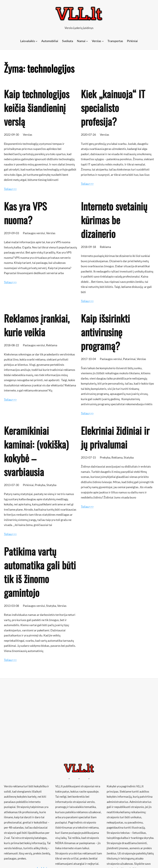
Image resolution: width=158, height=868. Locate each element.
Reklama (105, 247)
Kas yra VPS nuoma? (25, 213)
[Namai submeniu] (87, 41)
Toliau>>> (10, 189)
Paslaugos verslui (34, 233)
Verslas (28, 135)
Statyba (51, 485)
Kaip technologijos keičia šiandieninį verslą (37, 108)
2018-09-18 (88, 247)
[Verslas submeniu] (103, 41)
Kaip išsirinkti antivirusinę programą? (105, 332)
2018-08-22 (11, 345)
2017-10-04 (88, 359)
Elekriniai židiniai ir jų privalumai (115, 437)
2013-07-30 (11, 485)
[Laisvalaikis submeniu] (37, 41)
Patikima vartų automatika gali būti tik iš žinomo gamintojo (40, 572)
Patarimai (129, 359)
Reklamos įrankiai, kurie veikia (37, 325)
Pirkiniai (28, 485)
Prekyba (40, 485)
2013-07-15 (88, 457)
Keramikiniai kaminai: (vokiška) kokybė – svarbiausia (36, 451)
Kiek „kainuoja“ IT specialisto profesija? (113, 108)
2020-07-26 (88, 135)
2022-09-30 (11, 135)
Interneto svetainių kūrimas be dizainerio (114, 220)
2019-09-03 (11, 233)
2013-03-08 (11, 606)
